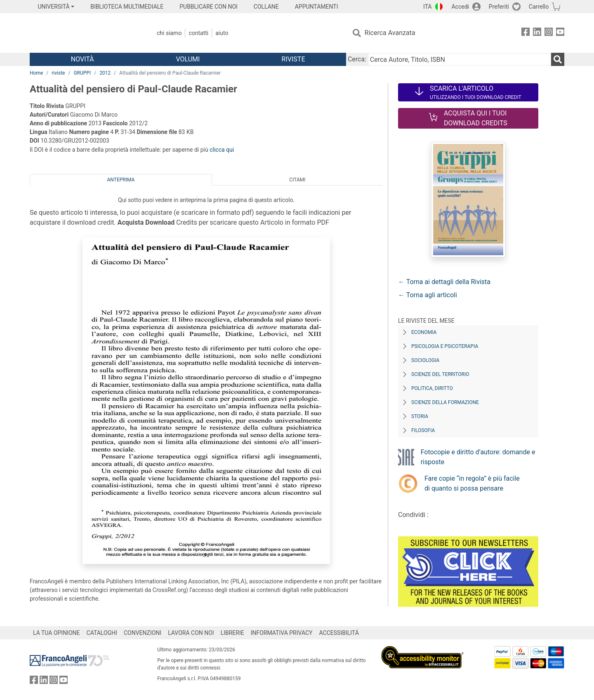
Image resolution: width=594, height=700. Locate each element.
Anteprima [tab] (121, 180)
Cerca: (357, 59)
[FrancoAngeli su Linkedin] (537, 33)
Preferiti (499, 7)
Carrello (539, 7)
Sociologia (425, 360)
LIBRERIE (232, 633)
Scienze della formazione (445, 402)
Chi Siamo (169, 33)
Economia (424, 332)
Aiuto (222, 33)
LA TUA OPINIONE (57, 633)
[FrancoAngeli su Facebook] (526, 33)
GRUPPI (82, 73)
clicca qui (222, 150)
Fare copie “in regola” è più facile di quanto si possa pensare (472, 483)
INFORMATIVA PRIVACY (282, 633)
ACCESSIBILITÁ (339, 633)
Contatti (198, 33)
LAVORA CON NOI (191, 633)
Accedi (460, 7)
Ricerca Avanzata (390, 33)
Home (36, 73)
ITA (428, 7)
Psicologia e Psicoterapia (445, 346)
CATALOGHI (102, 633)
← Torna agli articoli (428, 295)
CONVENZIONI (143, 633)
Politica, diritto (432, 388)
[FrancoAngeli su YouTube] (560, 33)
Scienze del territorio (440, 374)
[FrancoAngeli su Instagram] (549, 33)
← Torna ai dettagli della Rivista (444, 282)
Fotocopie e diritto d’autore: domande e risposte (478, 457)
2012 (105, 73)
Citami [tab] (297, 180)
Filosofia (423, 430)
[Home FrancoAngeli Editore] (84, 33)
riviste (58, 73)
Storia (420, 416)
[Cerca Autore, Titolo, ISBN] (460, 59)
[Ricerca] (558, 59)
